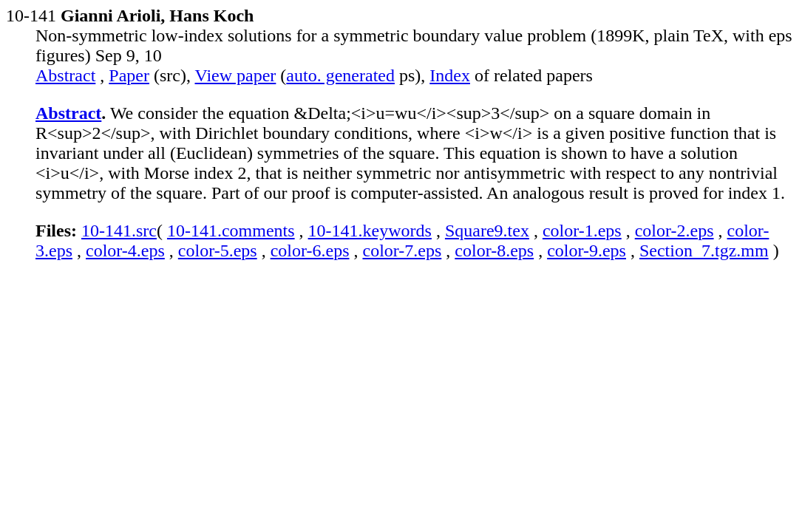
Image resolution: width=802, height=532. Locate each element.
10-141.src (119, 231)
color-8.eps (494, 250)
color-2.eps (674, 231)
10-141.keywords (370, 231)
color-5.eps (218, 250)
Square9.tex (487, 231)
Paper (129, 75)
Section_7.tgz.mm (704, 250)
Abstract (65, 75)
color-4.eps (125, 250)
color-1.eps (582, 231)
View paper (236, 75)
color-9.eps (587, 250)
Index (450, 75)
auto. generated (340, 75)
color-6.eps (310, 250)
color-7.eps (402, 250)
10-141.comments (231, 231)
